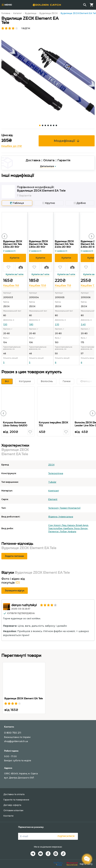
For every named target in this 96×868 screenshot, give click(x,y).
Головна (6, 13)
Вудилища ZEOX (49, 13)
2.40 (83, 324)
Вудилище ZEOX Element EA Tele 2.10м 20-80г (64, 244)
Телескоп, (54, 508)
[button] (4, 236)
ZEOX (51, 465)
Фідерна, (53, 517)
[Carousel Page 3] (45, 125)
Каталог (18, 13)
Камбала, (69, 528)
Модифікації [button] (67, 141)
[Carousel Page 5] (51, 125)
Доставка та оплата (14, 794)
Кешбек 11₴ (63, 286)
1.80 (31, 324)
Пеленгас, (54, 532)
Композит (54, 491)
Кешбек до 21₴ (12, 146)
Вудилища (31, 13)
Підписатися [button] (66, 836)
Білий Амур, (82, 525)
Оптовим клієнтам (13, 810)
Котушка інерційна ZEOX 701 (53, 424)
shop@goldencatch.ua (16, 741)
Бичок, (84, 528)
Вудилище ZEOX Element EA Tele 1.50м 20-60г (13, 244)
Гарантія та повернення (16, 800)
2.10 (57, 324)
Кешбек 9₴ (11, 286)
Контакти (8, 816)
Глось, (77, 528)
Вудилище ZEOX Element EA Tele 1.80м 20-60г (38, 244)
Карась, (72, 525)
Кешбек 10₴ (38, 286)
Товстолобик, (56, 528)
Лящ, (65, 525)
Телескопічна (56, 473)
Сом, (51, 525)
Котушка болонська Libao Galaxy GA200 (15, 424)
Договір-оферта (12, 805)
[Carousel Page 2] (43, 125)
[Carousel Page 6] (54, 125)
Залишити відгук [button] (15, 591)
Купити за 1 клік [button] (15, 274)
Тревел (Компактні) (70, 508)
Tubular (52, 482)
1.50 (5, 324)
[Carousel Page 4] (48, 125)
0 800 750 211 (13, 733)
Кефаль (72, 532)
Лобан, (64, 532)
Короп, (58, 525)
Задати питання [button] (14, 556)
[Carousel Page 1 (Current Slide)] (40, 125)
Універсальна (66, 517)
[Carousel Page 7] (56, 125)
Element (53, 499)
